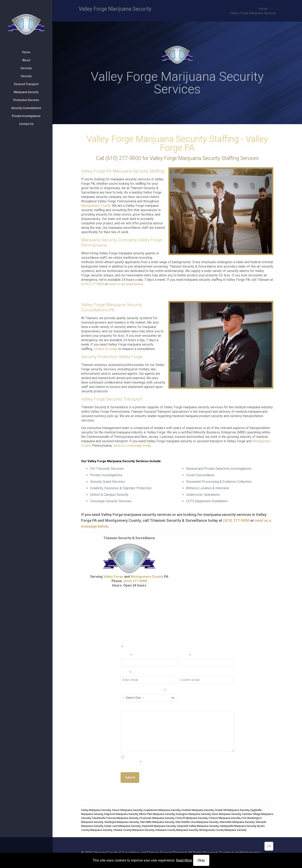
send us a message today (132, 446)
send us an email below (126, 284)
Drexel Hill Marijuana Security (232, 810)
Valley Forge (113, 577)
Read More (184, 860)
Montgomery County (96, 206)
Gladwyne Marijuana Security (121, 822)
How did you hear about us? (143, 690)
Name (126, 655)
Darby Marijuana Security (96, 810)
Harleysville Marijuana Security (238, 826)
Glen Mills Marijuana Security (157, 822)
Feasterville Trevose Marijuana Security (115, 818)
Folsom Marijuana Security (225, 818)
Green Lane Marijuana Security (122, 826)
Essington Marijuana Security (193, 814)
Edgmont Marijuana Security (121, 814)
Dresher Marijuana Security (198, 810)
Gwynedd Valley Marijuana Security (198, 826)
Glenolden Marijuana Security (237, 822)
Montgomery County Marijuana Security (223, 830)
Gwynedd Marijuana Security (159, 826)
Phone (184, 655)
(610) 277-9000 (123, 158)
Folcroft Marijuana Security (191, 818)
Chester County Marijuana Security (134, 830)
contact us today (106, 349)
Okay (201, 860)
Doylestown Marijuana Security (162, 810)
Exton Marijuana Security (226, 814)
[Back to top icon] (269, 846)
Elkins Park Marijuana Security (157, 814)
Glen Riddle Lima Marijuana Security (197, 822)
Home (263, 9)
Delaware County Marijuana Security (177, 830)
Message (128, 708)
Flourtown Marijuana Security (157, 818)
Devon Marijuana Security (127, 810)
